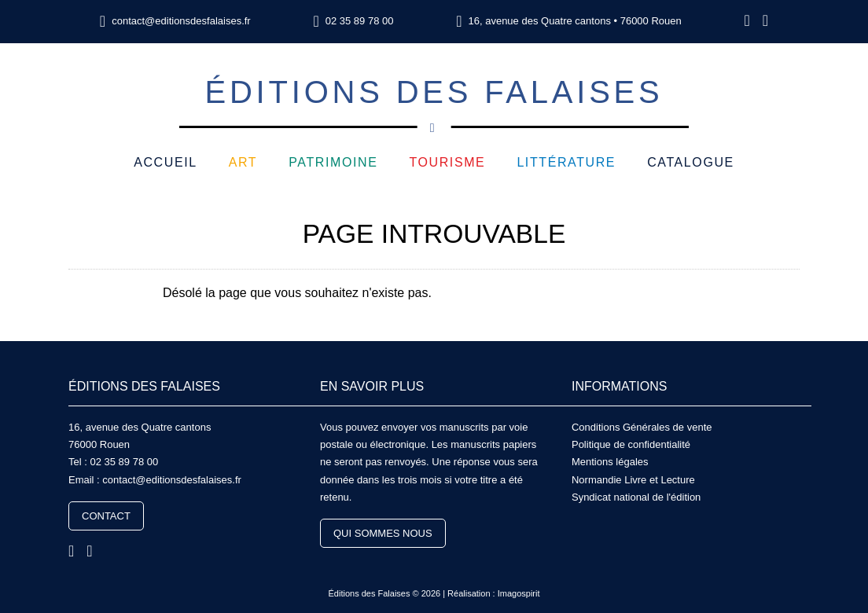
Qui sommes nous (383, 533)
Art (243, 162)
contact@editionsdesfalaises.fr (181, 21)
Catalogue (691, 162)
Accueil (166, 162)
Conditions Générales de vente (642, 427)
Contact (106, 516)
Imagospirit (519, 593)
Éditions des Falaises (434, 101)
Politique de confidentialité (631, 444)
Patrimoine (333, 162)
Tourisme (447, 162)
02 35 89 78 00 (360, 21)
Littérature (566, 162)
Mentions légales (610, 462)
